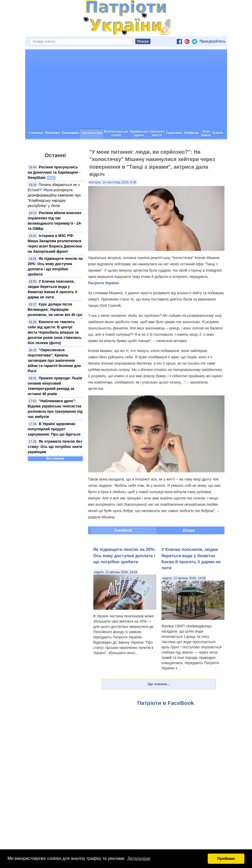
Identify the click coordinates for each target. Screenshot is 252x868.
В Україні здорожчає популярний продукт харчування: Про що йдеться (54, 429)
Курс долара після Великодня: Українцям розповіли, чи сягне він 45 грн (55, 309)
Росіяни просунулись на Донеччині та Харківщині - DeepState (54, 172)
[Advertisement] (126, 89)
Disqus (189, 530)
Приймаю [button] (226, 859)
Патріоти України (103, 283)
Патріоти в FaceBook (166, 703)
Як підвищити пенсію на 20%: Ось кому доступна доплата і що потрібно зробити (125, 556)
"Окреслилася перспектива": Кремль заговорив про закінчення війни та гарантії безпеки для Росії (54, 360)
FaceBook (123, 530)
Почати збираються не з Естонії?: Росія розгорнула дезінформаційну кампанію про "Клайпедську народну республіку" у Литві (54, 195)
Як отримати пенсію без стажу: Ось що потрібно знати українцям (55, 447)
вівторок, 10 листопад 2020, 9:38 (113, 182)
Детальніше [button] (139, 858)
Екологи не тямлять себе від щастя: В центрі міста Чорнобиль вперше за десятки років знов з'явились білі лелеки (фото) (55, 332)
